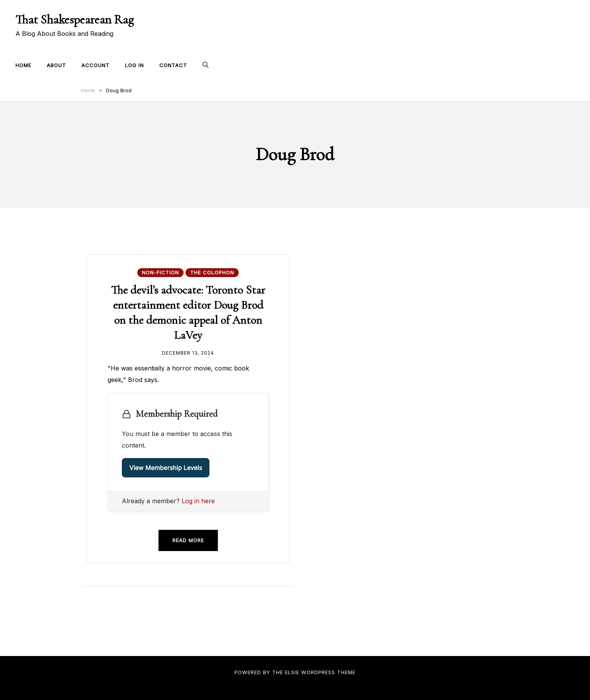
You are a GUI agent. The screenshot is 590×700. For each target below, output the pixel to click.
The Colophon (212, 272)
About (56, 65)
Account (95, 65)
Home (23, 65)
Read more (188, 540)
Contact (173, 65)
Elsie (292, 672)
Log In (134, 65)
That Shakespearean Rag (75, 19)
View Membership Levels (166, 468)
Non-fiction (160, 272)
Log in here (198, 501)
